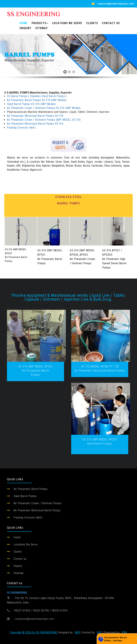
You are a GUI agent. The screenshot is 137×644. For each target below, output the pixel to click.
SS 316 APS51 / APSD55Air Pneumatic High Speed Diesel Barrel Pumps (114, 259)
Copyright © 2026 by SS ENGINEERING (34, 632)
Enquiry (25, 28)
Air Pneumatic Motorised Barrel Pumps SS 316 (35, 116)
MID (78, 632)
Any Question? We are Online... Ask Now (115, 639)
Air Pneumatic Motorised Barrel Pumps (37, 510)
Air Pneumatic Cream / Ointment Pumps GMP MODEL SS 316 (44, 120)
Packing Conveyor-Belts (28, 518)
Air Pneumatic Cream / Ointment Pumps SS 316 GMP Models (44, 108)
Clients (92, 23)
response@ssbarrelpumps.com (116, 4)
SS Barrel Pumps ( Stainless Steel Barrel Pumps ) (37, 96)
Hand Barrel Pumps (25, 496)
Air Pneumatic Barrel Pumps (31, 489)
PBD (124, 632)
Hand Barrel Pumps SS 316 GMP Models (31, 104)
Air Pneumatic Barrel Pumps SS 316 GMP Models (37, 100)
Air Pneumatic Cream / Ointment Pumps (38, 503)
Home (24, 23)
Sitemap (41, 28)
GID (99, 632)
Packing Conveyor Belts (21, 128)
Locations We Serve (67, 23)
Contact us (111, 23)
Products (40, 23)
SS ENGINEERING (17, 593)
